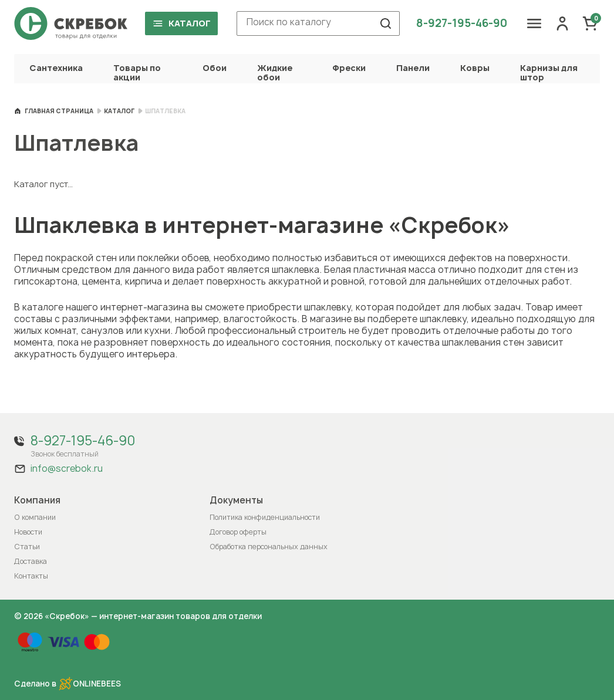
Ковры (475, 68)
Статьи (27, 547)
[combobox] (318, 23)
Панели (413, 68)
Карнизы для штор (549, 72)
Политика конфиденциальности (265, 517)
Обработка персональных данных (269, 547)
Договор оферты (238, 532)
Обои (215, 68)
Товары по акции (137, 72)
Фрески (349, 68)
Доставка (31, 561)
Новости (28, 532)
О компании (35, 517)
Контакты (31, 576)
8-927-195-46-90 (462, 23)
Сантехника (56, 68)
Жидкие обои (275, 72)
